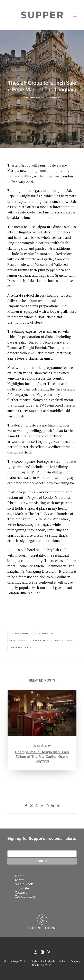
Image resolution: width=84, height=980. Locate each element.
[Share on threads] (37, 806)
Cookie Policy (25, 897)
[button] (75, 15)
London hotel (45, 634)
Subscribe (22, 888)
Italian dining (19, 634)
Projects (56, 98)
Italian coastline (20, 176)
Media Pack (24, 884)
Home (20, 876)
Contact (21, 893)
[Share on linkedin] (42, 806)
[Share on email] (58, 806)
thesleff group (20, 648)
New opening (18, 641)
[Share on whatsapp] (47, 806)
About (19, 880)
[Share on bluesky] (53, 806)
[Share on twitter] (31, 806)
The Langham (49, 176)
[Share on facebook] (26, 806)
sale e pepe (41, 641)
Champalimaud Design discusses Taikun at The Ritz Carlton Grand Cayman (42, 754)
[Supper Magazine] (42, 15)
